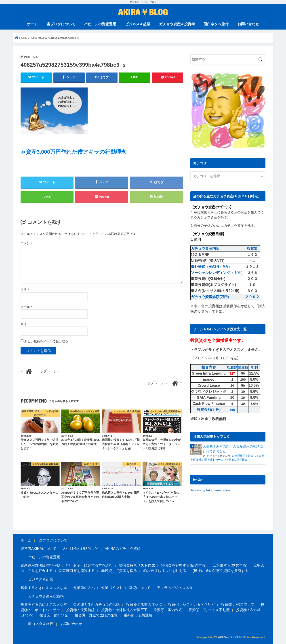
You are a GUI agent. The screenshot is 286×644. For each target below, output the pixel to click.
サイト (25, 324)
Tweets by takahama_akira (210, 490)
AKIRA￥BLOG (143, 12)
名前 (25, 290)
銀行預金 (242, 460)
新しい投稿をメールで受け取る (46, 341)
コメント (27, 243)
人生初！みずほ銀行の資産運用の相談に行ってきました (233, 449)
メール (26, 307)
